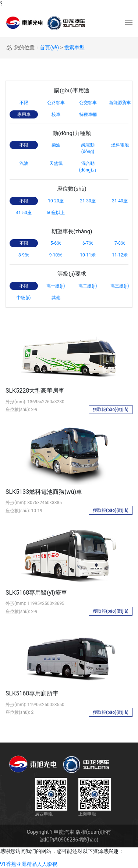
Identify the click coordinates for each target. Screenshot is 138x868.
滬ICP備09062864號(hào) (69, 840)
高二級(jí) (88, 286)
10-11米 (88, 255)
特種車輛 (88, 114)
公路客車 (56, 103)
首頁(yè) (49, 47)
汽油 (24, 163)
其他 (56, 298)
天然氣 (56, 163)
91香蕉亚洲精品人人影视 (29, 864)
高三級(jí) (120, 286)
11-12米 (120, 255)
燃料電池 (120, 145)
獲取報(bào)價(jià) (111, 410)
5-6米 (56, 243)
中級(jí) (24, 298)
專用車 (24, 114)
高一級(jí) (56, 286)
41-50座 (24, 213)
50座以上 (56, 213)
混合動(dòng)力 (88, 167)
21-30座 (88, 201)
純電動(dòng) (88, 148)
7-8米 (120, 243)
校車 (56, 114)
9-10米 (56, 255)
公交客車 (88, 103)
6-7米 (88, 243)
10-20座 (56, 201)
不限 (24, 103)
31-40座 (120, 201)
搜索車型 (74, 47)
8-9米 (24, 255)
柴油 (56, 145)
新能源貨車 (120, 103)
